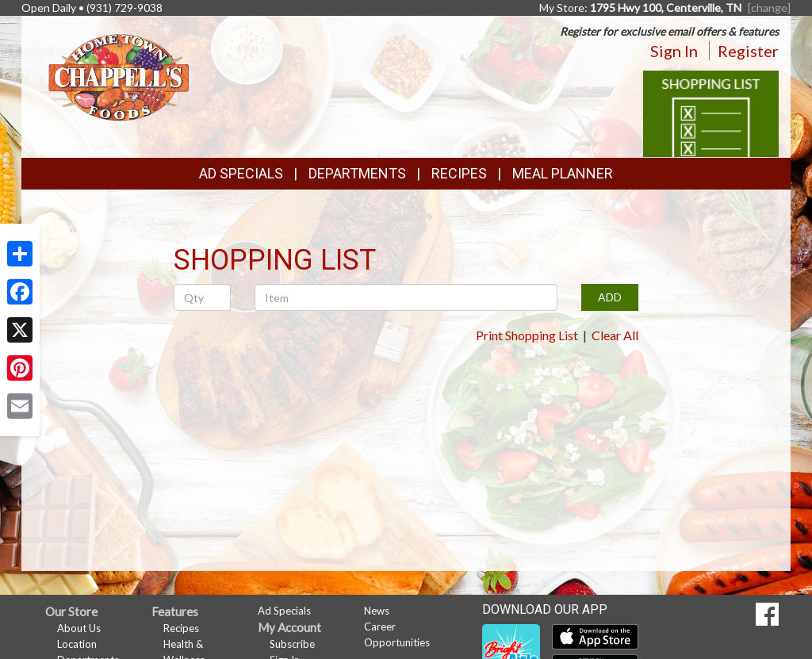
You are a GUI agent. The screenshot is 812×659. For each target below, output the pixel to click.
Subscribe (292, 644)
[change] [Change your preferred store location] (769, 8)
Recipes (459, 173)
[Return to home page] (119, 76)
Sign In (674, 51)
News (377, 611)
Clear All (615, 335)
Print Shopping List (527, 335)
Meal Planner (563, 173)
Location (77, 644)
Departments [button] (357, 173)
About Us (79, 628)
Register (748, 51)
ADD (610, 297)
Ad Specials (241, 173)
